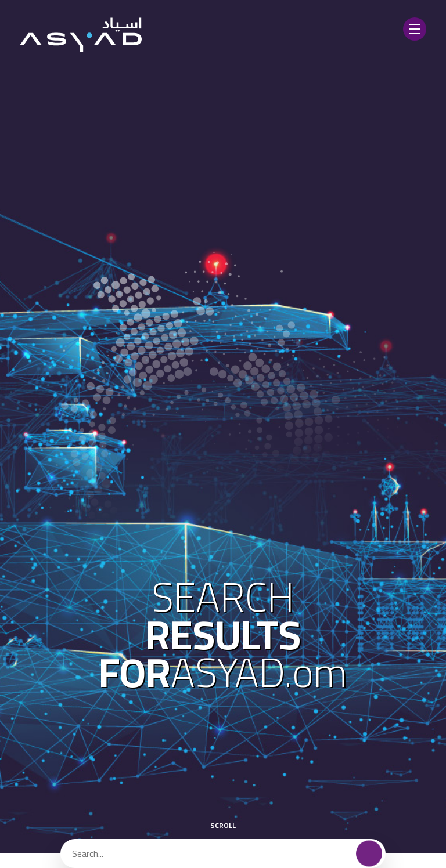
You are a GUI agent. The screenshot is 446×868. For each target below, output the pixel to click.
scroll (223, 818)
